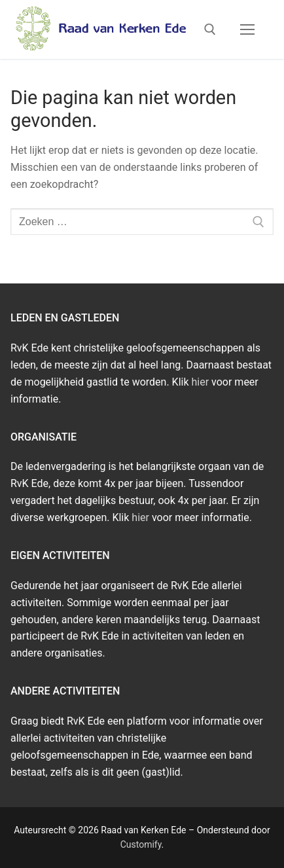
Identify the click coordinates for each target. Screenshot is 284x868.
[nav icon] (247, 29)
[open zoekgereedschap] (210, 29)
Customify (141, 844)
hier (201, 382)
